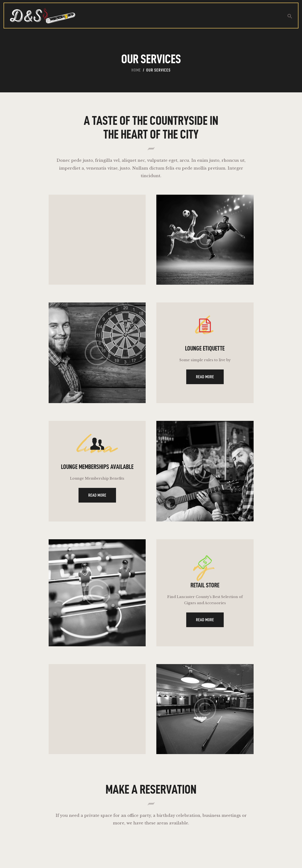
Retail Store (205, 601)
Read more (205, 381)
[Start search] (290, 16)
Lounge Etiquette (205, 352)
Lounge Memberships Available (97, 477)
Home (136, 70)
